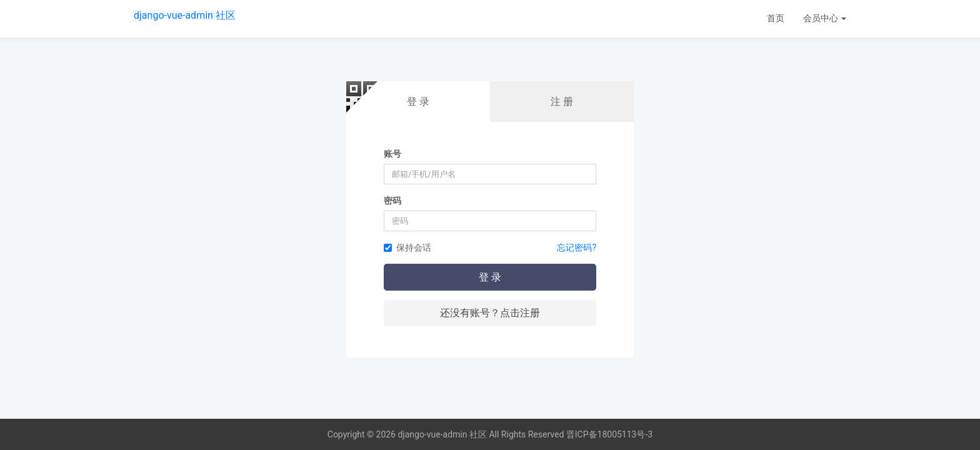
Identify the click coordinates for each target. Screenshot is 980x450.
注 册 (562, 102)
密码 (392, 201)
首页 (776, 18)
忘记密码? (577, 247)
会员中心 (825, 18)
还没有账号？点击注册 (490, 313)
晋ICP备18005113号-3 (609, 434)
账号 (392, 154)
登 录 (418, 102)
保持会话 (407, 247)
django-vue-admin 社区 (185, 15)
